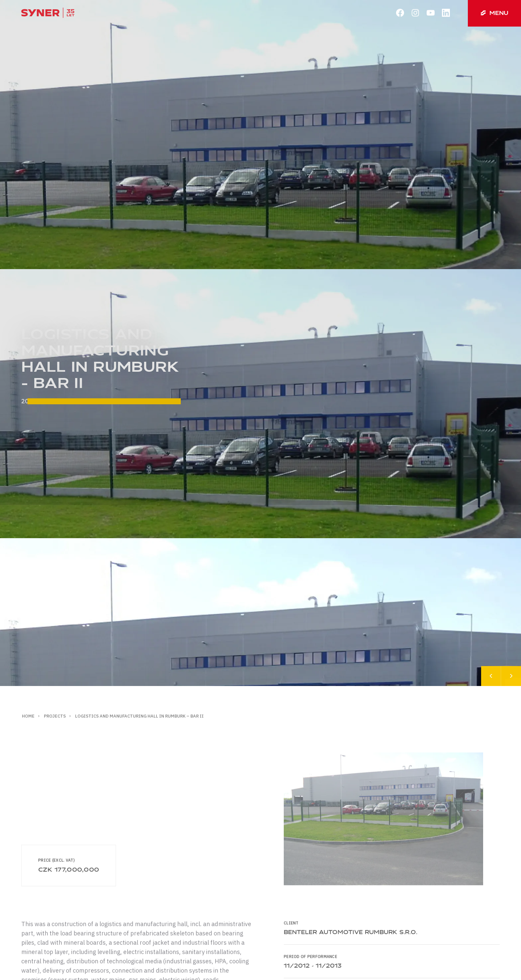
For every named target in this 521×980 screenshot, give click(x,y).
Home (28, 716)
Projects (55, 716)
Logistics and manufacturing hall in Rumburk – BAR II (139, 716)
